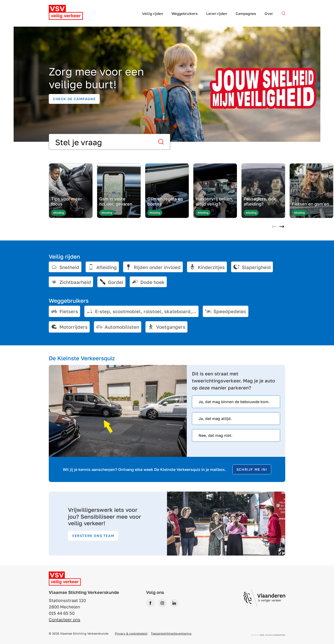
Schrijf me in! (252, 469)
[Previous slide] (274, 227)
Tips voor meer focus (67, 201)
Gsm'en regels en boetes (165, 201)
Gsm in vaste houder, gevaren (116, 201)
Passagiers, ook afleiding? (260, 201)
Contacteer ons (65, 619)
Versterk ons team (93, 536)
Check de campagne (74, 99)
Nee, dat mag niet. (216, 435)
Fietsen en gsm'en (310, 204)
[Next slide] (282, 227)
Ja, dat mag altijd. (215, 418)
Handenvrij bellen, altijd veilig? (214, 201)
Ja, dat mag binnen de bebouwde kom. (234, 402)
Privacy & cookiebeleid (131, 633)
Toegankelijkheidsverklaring (171, 633)
